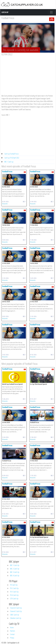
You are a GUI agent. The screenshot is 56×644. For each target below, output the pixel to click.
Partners (13, 631)
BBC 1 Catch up (9, 162)
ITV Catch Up (14, 585)
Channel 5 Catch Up (16, 611)
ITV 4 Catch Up (14, 595)
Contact (12, 634)
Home (12, 627)
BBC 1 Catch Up (15, 565)
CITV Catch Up (14, 599)
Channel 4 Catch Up (16, 608)
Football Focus (8, 18)
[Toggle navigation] (51, 12)
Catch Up (5, 12)
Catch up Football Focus (11, 154)
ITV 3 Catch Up (14, 592)
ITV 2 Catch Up (14, 588)
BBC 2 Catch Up (15, 569)
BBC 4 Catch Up (15, 576)
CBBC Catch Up (15, 615)
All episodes (5, 204)
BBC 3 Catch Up (15, 572)
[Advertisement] (28, 73)
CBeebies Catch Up (16, 618)
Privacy (12, 638)
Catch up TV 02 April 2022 (12, 158)
